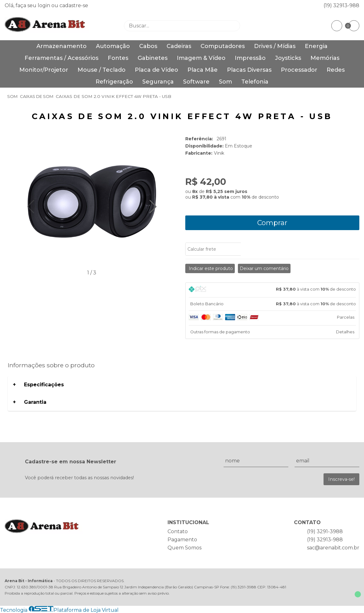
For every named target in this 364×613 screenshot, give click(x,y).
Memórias (325, 58)
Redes (336, 70)
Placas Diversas (249, 70)
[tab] (272, 290)
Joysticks (288, 58)
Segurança (158, 82)
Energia (316, 46)
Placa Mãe (203, 70)
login (45, 5)
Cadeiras (179, 46)
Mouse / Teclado (102, 70)
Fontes (118, 58)
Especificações (44, 385)
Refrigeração (114, 82)
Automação (113, 46)
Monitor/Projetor (44, 70)
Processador (299, 70)
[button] (153, 207)
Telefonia (255, 82)
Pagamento (182, 540)
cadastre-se (74, 5)
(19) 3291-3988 (325, 531)
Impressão (250, 58)
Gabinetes (153, 58)
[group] (92, 202)
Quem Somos (184, 548)
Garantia (35, 402)
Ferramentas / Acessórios (61, 58)
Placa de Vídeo (156, 70)
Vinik (219, 153)
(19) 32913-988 (341, 5)
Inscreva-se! (341, 479)
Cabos (148, 46)
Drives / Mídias (275, 46)
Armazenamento (61, 46)
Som (225, 82)
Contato (178, 531)
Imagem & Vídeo (201, 58)
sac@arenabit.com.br (333, 548)
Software (196, 82)
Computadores (223, 46)
